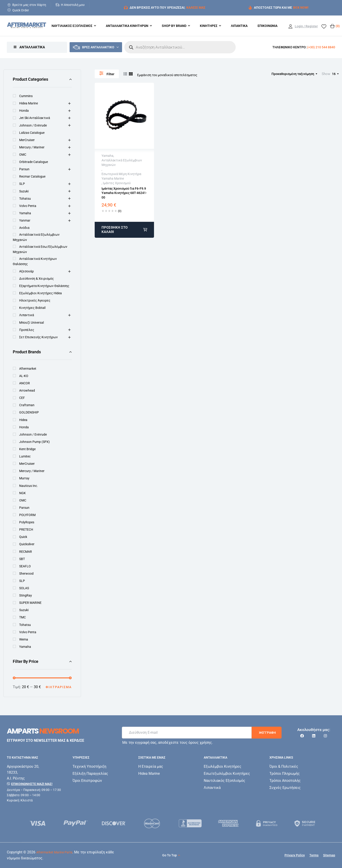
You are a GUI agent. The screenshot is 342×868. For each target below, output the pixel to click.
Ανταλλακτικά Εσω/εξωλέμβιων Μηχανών (40, 249)
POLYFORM (27, 515)
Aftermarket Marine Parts (54, 852)
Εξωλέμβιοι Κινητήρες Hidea (40, 293)
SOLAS (24, 588)
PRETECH (26, 530)
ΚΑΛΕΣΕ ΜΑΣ (196, 8)
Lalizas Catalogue (32, 133)
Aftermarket (28, 369)
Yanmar (25, 220)
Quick (23, 537)
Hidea (23, 420)
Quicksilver (27, 544)
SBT (22, 559)
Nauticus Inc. (29, 486)
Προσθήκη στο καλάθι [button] (115, 230)
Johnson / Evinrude (33, 125)
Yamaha (25, 213)
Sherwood (26, 573)
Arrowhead (27, 390)
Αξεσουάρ (26, 271)
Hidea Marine (29, 103)
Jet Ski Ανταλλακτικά (35, 118)
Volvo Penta (28, 206)
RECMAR (26, 552)
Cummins (26, 96)
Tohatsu (25, 199)
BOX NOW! (301, 8)
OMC (23, 155)
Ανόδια (24, 228)
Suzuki (24, 191)
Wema (24, 639)
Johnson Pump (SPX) (34, 442)
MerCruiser (27, 140)
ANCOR (25, 383)
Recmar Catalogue (32, 176)
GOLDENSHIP (29, 412)
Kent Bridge (27, 449)
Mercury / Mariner (32, 147)
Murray (24, 478)
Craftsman (27, 405)
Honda (24, 111)
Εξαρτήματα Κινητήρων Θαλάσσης (44, 286)
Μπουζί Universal (31, 323)
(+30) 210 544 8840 (321, 47)
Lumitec (25, 456)
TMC (22, 617)
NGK (22, 493)
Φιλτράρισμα (59, 687)
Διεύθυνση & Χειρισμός (37, 279)
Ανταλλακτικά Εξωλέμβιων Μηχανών (36, 237)
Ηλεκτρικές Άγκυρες (35, 300)
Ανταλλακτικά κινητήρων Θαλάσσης (35, 261)
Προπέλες (27, 330)
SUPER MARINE (30, 603)
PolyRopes (27, 522)
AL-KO (24, 376)
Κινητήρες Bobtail (32, 308)
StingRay (26, 595)
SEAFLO (25, 566)
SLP (22, 184)
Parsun (24, 169)
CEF (22, 398)
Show (326, 74)
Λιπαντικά (27, 315)
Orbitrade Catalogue (34, 162)
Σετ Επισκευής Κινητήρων (38, 337)
